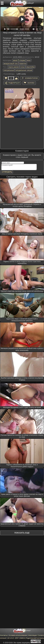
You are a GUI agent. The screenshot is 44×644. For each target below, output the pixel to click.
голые (22, 67)
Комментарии (31, 78)
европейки (30, 67)
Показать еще (22, 533)
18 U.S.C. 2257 (13, 638)
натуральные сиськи (24, 70)
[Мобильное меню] (2, 3)
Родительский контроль (35, 638)
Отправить (7, 172)
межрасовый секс (11, 64)
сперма (22, 60)
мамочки (23, 64)
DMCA (22, 638)
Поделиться (14, 83)
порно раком (13, 67)
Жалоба (31, 83)
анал (29, 60)
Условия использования (18, 635)
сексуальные (9, 70)
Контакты (4, 635)
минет (15, 60)
